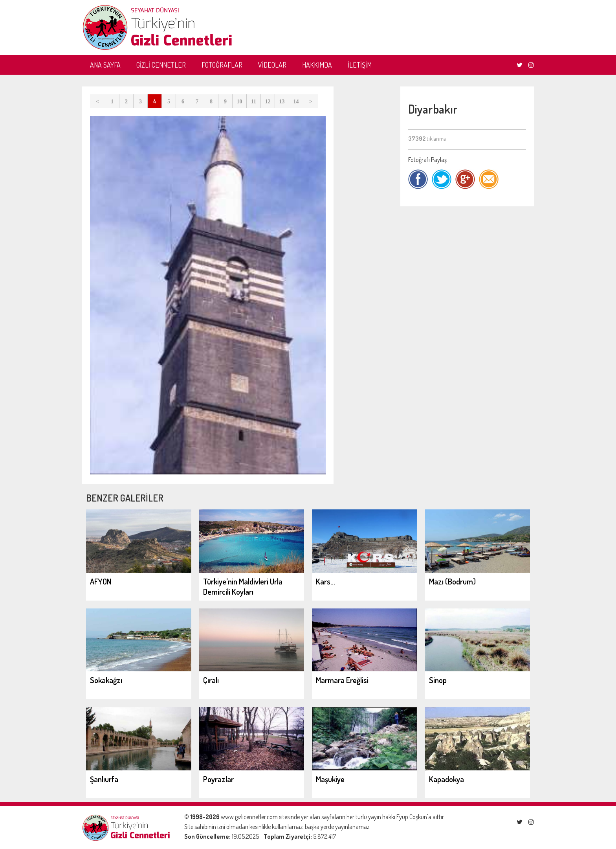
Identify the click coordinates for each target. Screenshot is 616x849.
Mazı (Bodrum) (452, 581)
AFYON (101, 581)
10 (240, 102)
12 (268, 102)
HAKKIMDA (317, 65)
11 (254, 102)
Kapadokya (446, 779)
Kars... (325, 581)
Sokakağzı (106, 680)
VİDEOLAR (272, 65)
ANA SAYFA (105, 65)
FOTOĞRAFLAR (222, 65)
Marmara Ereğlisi (342, 680)
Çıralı (211, 680)
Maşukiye (330, 779)
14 (296, 102)
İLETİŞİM (360, 65)
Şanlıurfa (104, 779)
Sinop (438, 680)
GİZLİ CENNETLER (161, 65)
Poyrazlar (218, 779)
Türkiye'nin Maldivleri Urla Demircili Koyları (243, 586)
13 (282, 102)
